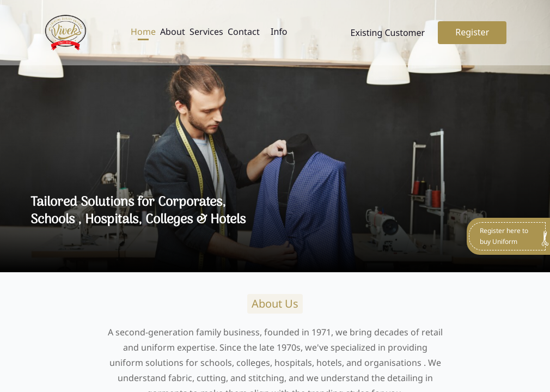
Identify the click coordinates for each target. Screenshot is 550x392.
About (173, 32)
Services (206, 32)
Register (472, 32)
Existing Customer (388, 33)
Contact (244, 32)
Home (143, 32)
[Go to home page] (65, 33)
